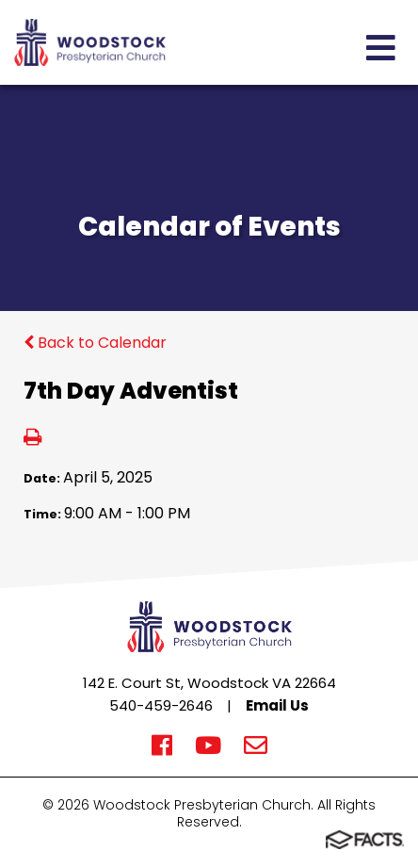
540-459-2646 (161, 705)
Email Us (277, 705)
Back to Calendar (95, 343)
